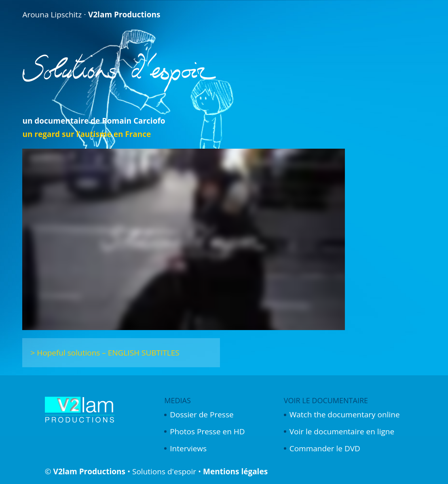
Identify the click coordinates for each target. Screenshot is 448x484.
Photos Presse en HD (207, 431)
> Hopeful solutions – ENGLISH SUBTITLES (105, 353)
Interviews (188, 448)
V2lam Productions (89, 471)
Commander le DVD (325, 448)
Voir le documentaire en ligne (342, 431)
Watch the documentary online (345, 415)
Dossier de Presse (202, 415)
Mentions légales (235, 471)
